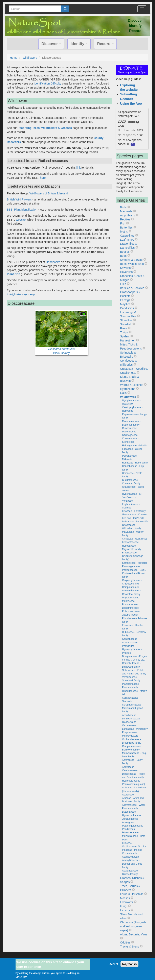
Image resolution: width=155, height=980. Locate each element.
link (78, 168)
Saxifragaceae (130, 435)
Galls (123, 393)
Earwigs (125, 300)
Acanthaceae (129, 715)
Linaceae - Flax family (134, 511)
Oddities (125, 942)
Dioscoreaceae (131, 833)
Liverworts (127, 902)
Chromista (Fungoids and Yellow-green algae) (133, 926)
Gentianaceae (130, 639)
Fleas (124, 328)
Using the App (131, 104)
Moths (124, 232)
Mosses (125, 898)
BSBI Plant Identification (22, 210)
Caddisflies (127, 308)
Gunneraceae (129, 428)
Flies (123, 284)
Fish (123, 223)
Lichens (125, 910)
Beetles (125, 252)
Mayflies (125, 304)
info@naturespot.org (21, 294)
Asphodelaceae (130, 857)
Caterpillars (127, 236)
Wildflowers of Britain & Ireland (49, 193)
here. (43, 178)
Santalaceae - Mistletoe (135, 563)
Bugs (123, 256)
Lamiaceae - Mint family (135, 729)
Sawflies (125, 268)
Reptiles (125, 219)
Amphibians (127, 215)
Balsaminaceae (130, 608)
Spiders (125, 336)
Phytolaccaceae (131, 598)
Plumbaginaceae (131, 566)
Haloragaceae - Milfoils (134, 446)
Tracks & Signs (130, 947)
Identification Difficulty (48, 83)
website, (21, 220)
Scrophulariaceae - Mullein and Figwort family (133, 708)
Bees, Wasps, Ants (132, 264)
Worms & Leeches (132, 385)
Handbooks (53, 262)
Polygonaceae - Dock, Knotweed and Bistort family (134, 573)
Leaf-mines (127, 240)
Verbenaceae (129, 725)
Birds (123, 207)
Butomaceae (129, 812)
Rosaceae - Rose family (135, 463)
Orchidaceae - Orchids (134, 846)
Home (14, 58)
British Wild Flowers (19, 199)
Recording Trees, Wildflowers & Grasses (45, 128)
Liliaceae (127, 843)
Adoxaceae (128, 767)
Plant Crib (14, 274)
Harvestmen (128, 340)
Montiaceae (128, 601)
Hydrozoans (128, 389)
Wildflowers (30, 58)
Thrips (124, 332)
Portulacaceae (130, 604)
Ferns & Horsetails (132, 894)
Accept (114, 966)
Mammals (126, 211)
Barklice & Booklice (132, 288)
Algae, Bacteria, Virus (134, 934)
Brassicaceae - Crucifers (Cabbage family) (133, 556)
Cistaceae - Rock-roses (135, 539)
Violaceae (127, 501)
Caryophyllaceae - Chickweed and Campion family (132, 584)
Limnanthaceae (130, 542)
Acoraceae (128, 795)
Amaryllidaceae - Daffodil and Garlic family (132, 864)
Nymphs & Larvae (131, 260)
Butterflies (126, 228)
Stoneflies (126, 320)
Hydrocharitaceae (132, 815)
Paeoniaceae (129, 432)
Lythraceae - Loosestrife (135, 522)
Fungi (124, 906)
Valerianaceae (130, 770)
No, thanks (130, 966)
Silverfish (126, 324)
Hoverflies (126, 272)
